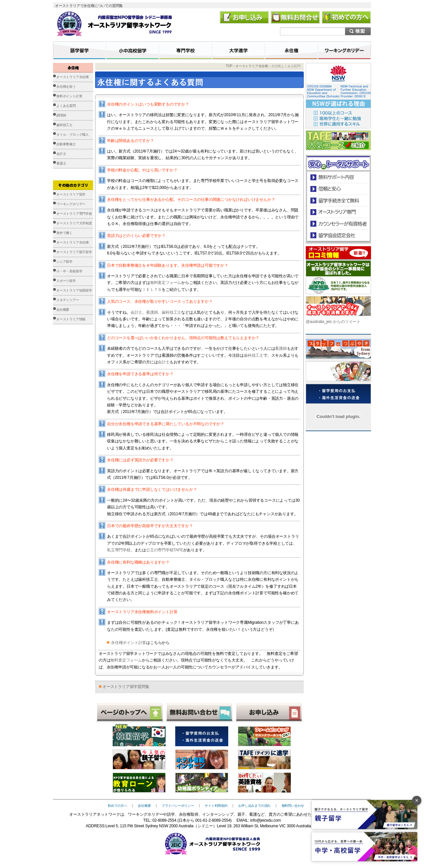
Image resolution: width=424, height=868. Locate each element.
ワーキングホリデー (71, 204)
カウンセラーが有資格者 (338, 224)
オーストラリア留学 (71, 194)
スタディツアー (68, 300)
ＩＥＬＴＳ (152, 290)
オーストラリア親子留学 (74, 252)
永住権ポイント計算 (129, 643)
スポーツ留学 (66, 281)
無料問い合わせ (293, 806)
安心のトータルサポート (338, 177)
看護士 (61, 163)
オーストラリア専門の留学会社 (338, 212)
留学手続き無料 (338, 200)
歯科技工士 (64, 125)
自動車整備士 (66, 144)
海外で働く (64, 233)
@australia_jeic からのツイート (333, 322)
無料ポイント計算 (69, 96)
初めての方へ (117, 806)
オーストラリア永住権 (73, 77)
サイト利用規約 (216, 806)
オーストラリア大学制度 (74, 223)
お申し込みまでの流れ (254, 806)
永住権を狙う (66, 87)
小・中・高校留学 (69, 271)
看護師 (152, 312)
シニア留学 (64, 262)
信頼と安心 (338, 189)
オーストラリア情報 (71, 319)
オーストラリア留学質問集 (126, 687)
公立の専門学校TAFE (165, 550)
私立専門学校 (119, 550)
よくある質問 (66, 106)
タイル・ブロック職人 (73, 135)
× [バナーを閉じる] (417, 800)
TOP (229, 66)
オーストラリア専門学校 (74, 214)
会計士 (61, 154)
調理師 (61, 115)
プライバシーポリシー (178, 806)
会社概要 (63, 310)
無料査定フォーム (166, 283)
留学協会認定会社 (338, 235)
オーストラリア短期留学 (74, 290)
